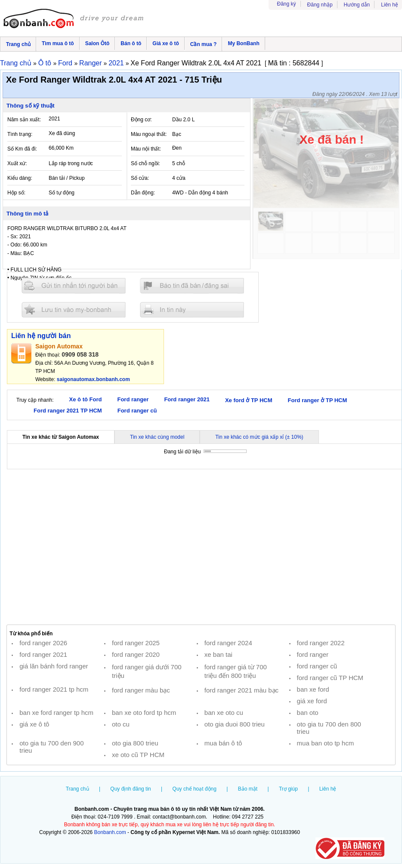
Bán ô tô (131, 43)
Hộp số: (16, 193)
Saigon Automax (59, 346)
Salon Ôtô (97, 43)
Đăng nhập (320, 5)
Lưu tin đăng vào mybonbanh (74, 309)
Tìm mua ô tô (58, 43)
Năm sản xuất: (24, 120)
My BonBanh (243, 43)
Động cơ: (141, 120)
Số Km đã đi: (22, 149)
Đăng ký (287, 4)
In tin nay (192, 309)
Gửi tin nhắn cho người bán (74, 286)
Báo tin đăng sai (192, 286)
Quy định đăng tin (130, 789)
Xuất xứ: (17, 163)
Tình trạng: (20, 134)
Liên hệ (390, 5)
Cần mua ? (204, 44)
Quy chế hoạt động (195, 789)
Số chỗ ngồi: (145, 163)
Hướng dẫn (357, 5)
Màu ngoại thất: (149, 134)
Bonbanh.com (110, 832)
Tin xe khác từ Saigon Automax (61, 437)
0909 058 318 (80, 354)
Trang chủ (18, 44)
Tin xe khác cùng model (157, 437)
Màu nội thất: (146, 149)
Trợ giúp (288, 789)
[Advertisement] (201, 547)
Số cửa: (140, 178)
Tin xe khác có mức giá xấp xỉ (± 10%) (259, 437)
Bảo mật (248, 789)
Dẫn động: (143, 193)
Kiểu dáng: (20, 178)
